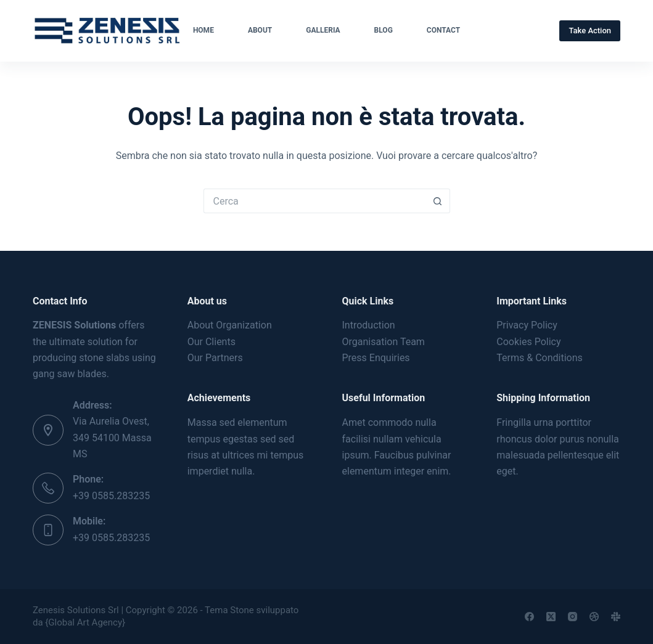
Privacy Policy (527, 325)
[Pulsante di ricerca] (438, 201)
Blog (384, 30)
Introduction (369, 325)
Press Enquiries (376, 358)
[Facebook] (529, 617)
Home (203, 30)
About (260, 30)
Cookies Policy (528, 342)
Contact (443, 30)
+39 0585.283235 (111, 496)
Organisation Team (384, 342)
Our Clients (212, 342)
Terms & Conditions (540, 358)
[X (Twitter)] (551, 617)
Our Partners (215, 358)
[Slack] (616, 617)
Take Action (590, 31)
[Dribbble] (594, 617)
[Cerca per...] (314, 201)
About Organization (230, 325)
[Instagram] (573, 617)
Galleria (323, 30)
